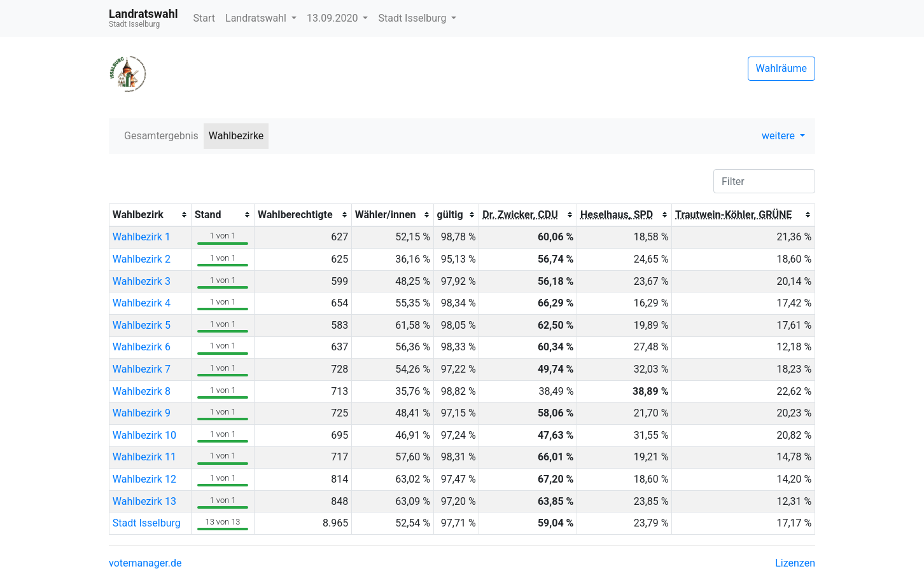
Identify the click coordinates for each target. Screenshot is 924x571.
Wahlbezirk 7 (142, 369)
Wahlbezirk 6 (142, 347)
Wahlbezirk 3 (142, 281)
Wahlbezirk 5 (142, 325)
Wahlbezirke (236, 136)
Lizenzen (795, 563)
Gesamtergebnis (161, 136)
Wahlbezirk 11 (144, 457)
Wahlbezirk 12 (144, 479)
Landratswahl (257, 18)
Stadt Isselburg (413, 18)
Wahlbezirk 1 (142, 237)
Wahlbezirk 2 (142, 259)
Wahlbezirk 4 (142, 303)
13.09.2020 (333, 18)
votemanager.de (145, 563)
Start (204, 18)
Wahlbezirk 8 (142, 391)
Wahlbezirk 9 (142, 413)
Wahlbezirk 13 (144, 501)
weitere (780, 136)
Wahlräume (782, 68)
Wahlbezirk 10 (144, 435)
